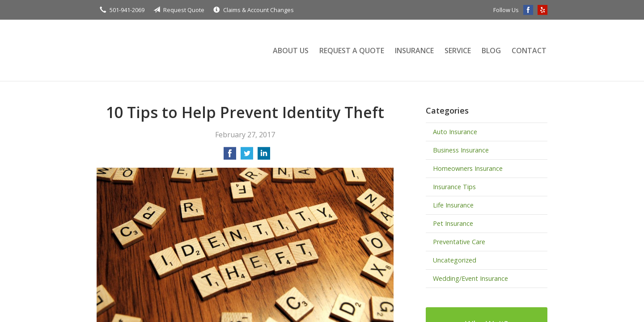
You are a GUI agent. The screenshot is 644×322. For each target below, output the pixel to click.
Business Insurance (461, 150)
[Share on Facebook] (230, 156)
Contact (529, 51)
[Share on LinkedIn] (264, 156)
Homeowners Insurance (468, 168)
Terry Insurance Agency (175, 50)
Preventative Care (459, 242)
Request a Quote (352, 51)
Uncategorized (455, 260)
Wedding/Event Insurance (470, 278)
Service (458, 51)
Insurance (414, 51)
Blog (491, 51)
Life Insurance (453, 205)
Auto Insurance (455, 132)
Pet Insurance (453, 223)
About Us (291, 51)
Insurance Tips (454, 187)
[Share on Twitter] (247, 156)
